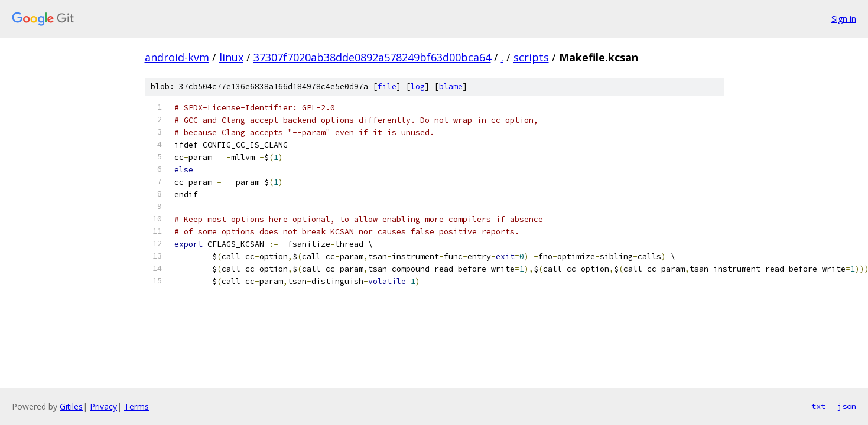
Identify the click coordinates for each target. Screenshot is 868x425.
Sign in (844, 19)
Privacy (103, 406)
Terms (136, 406)
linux (231, 57)
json (847, 406)
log (418, 86)
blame (451, 86)
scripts (531, 57)
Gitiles (71, 406)
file (387, 86)
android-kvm (177, 57)
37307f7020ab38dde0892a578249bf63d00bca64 (372, 57)
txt (818, 406)
